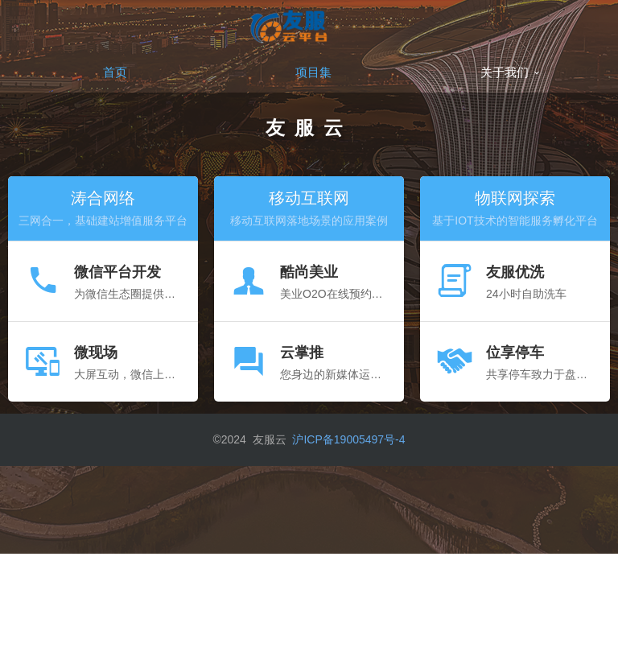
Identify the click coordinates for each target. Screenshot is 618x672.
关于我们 (511, 72)
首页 (115, 72)
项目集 (313, 72)
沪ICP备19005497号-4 (348, 439)
